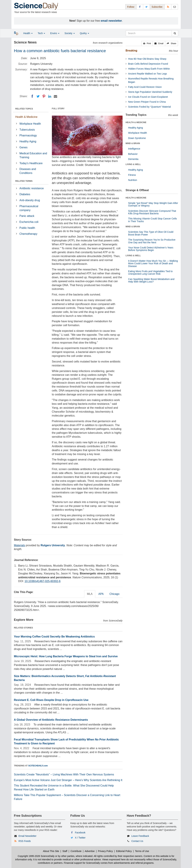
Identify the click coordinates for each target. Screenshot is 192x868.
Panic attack (27, 216)
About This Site (51, 851)
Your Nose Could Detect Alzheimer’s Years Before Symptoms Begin (151, 249)
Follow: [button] (131, 7)
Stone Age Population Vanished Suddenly (150, 92)
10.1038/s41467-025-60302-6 (43, 581)
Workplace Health (30, 124)
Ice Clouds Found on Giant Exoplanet (148, 97)
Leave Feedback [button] (140, 836)
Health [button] (28, 33)
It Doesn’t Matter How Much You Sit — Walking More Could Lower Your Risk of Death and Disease (153, 264)
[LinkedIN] (50, 96)
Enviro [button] (55, 33)
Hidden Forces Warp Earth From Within (149, 69)
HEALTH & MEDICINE (136, 122)
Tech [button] (41, 33)
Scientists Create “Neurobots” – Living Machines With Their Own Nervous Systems (64, 774)
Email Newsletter (27, 836)
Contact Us (137, 841)
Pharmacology (28, 135)
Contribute (76, 851)
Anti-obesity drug (30, 200)
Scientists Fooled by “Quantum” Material (150, 107)
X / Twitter (80, 838)
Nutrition (133, 180)
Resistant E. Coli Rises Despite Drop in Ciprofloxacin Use (51, 700)
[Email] (55, 96)
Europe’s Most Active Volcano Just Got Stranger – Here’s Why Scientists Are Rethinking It (68, 780)
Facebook (80, 833)
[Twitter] (38, 96)
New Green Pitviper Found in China (147, 102)
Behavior (133, 154)
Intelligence (134, 149)
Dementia (133, 159)
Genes (23, 147)
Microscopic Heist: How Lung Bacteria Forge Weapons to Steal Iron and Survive (66, 656)
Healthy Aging (28, 141)
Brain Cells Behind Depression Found (148, 64)
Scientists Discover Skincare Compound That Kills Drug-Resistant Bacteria (152, 212)
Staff (65, 851)
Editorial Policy (124, 851)
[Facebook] (32, 96)
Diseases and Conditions (28, 171)
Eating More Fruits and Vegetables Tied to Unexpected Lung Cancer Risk (150, 273)
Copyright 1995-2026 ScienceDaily (36, 856)
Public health (27, 228)
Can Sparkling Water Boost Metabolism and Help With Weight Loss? (151, 280)
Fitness (132, 175)
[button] (147, 43)
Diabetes (25, 194)
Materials (20, 545)
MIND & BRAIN (133, 143)
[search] (175, 33)
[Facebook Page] (140, 7)
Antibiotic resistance (32, 188)
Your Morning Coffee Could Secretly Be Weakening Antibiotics (54, 637)
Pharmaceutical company (29, 208)
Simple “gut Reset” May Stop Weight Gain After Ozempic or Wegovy (153, 204)
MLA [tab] (90, 594)
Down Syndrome (137, 138)
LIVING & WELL (133, 164)
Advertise (90, 851)
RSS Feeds (25, 841)
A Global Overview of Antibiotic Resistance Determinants (51, 720)
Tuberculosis (27, 130)
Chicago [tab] (114, 594)
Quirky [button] (84, 33)
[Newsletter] (175, 7)
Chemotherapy (28, 234)
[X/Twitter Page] (146, 7)
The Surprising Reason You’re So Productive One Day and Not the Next (152, 241)
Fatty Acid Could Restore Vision (145, 87)
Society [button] (70, 33)
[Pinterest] (44, 96)
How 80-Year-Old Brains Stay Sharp (147, 59)
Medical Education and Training (33, 155)
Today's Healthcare (31, 163)
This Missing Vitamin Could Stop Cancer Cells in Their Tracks (152, 220)
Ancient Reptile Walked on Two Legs (148, 74)
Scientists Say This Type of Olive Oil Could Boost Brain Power (151, 233)
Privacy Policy (105, 851)
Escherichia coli (29, 222)
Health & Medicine (26, 117)
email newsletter (111, 21)
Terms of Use (142, 851)
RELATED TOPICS (24, 109)
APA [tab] (101, 594)
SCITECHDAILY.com (38, 766)
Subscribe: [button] (157, 7)
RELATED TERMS (24, 181)
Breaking (131, 51)
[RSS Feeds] (168, 7)
